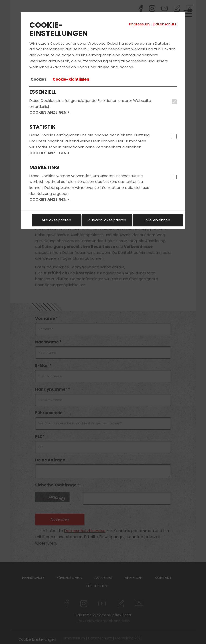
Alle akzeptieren (56, 220)
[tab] (39, 79)
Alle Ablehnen (158, 220)
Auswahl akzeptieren (107, 220)
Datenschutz (165, 24)
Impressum (139, 24)
